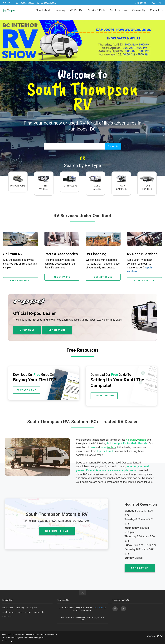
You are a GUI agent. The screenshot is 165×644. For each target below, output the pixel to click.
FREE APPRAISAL (21, 281)
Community (139, 12)
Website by (155, 636)
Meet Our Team (119, 12)
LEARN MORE (57, 330)
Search (113, 146)
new (92, 447)
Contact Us (156, 12)
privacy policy (38, 638)
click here (99, 607)
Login (12, 641)
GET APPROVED (103, 277)
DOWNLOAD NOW (27, 390)
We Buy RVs (77, 12)
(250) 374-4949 (142, 3)
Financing (60, 12)
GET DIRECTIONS (57, 531)
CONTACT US (140, 568)
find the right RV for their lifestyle (127, 443)
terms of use (28, 638)
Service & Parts (97, 12)
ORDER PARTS (62, 277)
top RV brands (106, 451)
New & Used (43, 12)
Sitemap (5, 641)
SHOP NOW (27, 330)
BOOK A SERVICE (144, 281)
